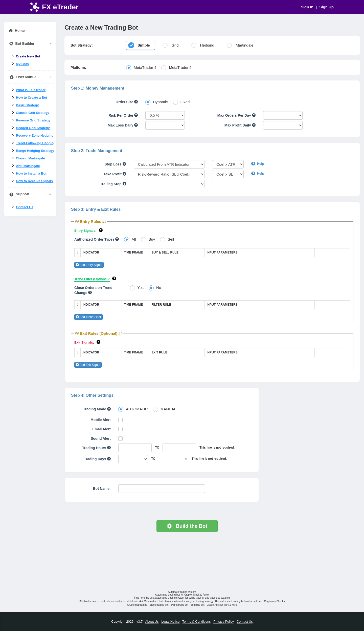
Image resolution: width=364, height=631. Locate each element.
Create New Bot (28, 56)
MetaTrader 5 (180, 67)
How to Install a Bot (31, 173)
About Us (152, 622)
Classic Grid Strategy (33, 113)
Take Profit (115, 174)
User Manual (30, 77)
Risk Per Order (123, 115)
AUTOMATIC (137, 409)
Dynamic (160, 102)
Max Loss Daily (123, 125)
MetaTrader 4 (145, 67)
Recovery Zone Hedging (35, 135)
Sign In (307, 7)
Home (17, 31)
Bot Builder (30, 44)
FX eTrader (60, 7)
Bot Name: (102, 489)
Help (258, 164)
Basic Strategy (27, 105)
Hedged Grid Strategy (33, 128)
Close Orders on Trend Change (93, 290)
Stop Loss (115, 164)
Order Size (127, 102)
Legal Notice (170, 622)
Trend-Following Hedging (36, 143)
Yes (141, 288)
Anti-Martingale (28, 166)
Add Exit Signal (88, 365)
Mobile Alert (101, 420)
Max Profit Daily (240, 125)
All (134, 239)
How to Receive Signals (34, 181)
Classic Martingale (30, 158)
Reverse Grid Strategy (33, 120)
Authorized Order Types (97, 239)
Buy (152, 239)
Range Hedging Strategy (35, 151)
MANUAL (168, 409)
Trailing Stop (113, 184)
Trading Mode (97, 409)
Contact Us (25, 207)
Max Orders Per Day (236, 115)
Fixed (185, 102)
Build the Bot (187, 526)
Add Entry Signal (89, 265)
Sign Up (326, 7)
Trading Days (97, 459)
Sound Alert (101, 438)
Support (30, 194)
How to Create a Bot (32, 98)
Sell (171, 239)
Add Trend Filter (88, 317)
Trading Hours (96, 448)
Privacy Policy (224, 622)
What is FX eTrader (31, 90)
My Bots (22, 64)
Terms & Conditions (197, 622)
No (159, 288)
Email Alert (101, 429)
